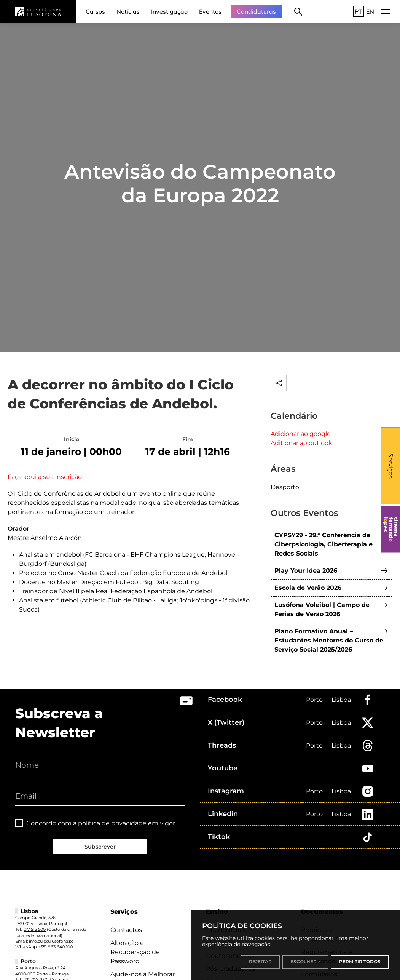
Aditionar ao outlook (301, 443)
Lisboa (341, 700)
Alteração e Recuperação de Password (135, 952)
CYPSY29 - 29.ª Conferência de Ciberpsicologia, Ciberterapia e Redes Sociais (324, 544)
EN (370, 11)
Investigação (169, 11)
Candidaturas (256, 11)
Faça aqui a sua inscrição (45, 477)
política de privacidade (112, 823)
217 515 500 (35, 929)
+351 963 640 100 (56, 947)
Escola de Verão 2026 (308, 588)
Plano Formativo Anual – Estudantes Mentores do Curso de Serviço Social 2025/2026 (329, 640)
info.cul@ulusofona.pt (51, 941)
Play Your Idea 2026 (306, 571)
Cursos (95, 11)
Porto (314, 700)
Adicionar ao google (301, 434)
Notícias (128, 11)
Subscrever (100, 847)
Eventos (210, 11)
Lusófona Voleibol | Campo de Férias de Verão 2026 (322, 609)
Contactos (126, 930)
